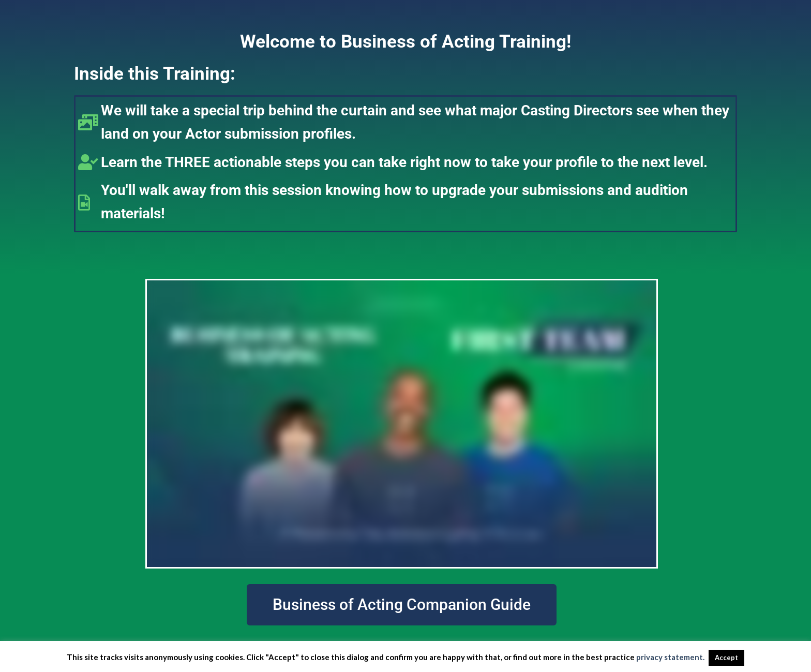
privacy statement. (670, 657)
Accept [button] (726, 658)
